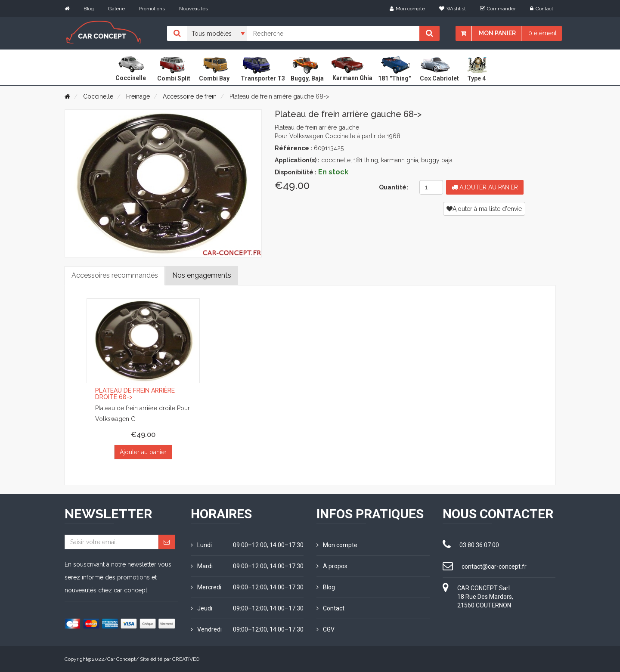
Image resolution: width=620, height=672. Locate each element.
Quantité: (394, 187)
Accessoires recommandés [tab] (115, 275)
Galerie (116, 9)
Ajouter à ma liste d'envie (484, 209)
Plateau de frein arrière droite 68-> (135, 394)
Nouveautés (194, 9)
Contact (542, 9)
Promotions (152, 9)
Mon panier (497, 33)
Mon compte (407, 9)
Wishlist (453, 9)
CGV (325, 629)
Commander (498, 9)
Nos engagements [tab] (202, 275)
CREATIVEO (186, 659)
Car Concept (121, 659)
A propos (332, 566)
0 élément (542, 33)
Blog (89, 9)
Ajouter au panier (485, 187)
